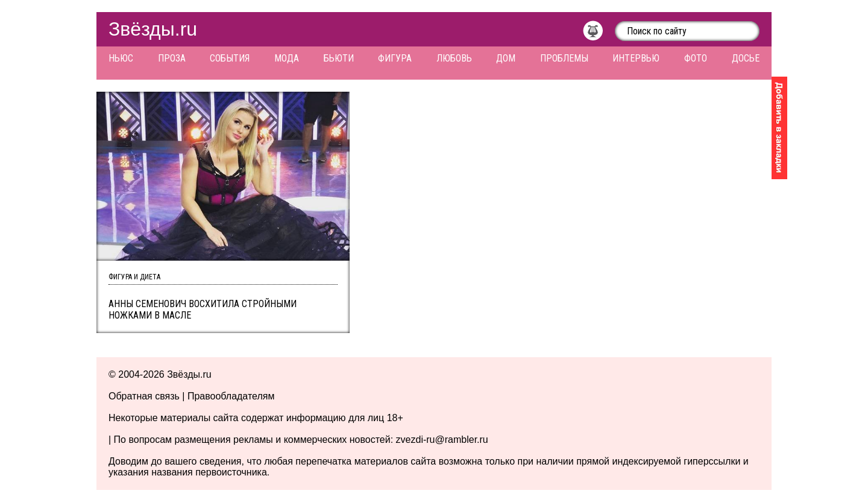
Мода (287, 58)
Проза (172, 58)
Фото (696, 58)
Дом (506, 58)
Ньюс (121, 58)
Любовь (454, 58)
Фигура (395, 58)
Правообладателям (231, 396)
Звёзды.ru (153, 29)
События (230, 58)
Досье (746, 58)
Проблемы (564, 58)
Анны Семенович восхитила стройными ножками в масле (203, 310)
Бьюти (339, 58)
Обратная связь (144, 396)
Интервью (636, 58)
